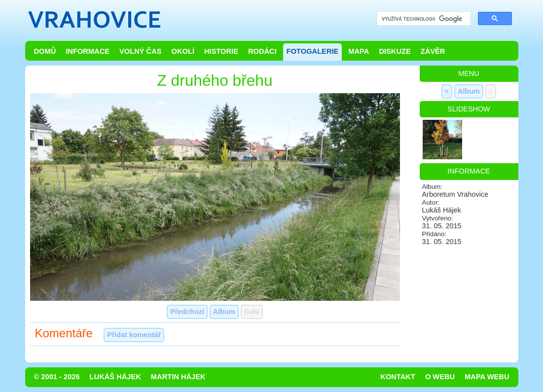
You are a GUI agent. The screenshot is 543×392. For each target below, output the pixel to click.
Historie (221, 51)
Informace (88, 51)
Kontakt (398, 377)
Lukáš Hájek (115, 377)
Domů (45, 51)
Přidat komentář (134, 335)
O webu (440, 377)
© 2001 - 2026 (57, 377)
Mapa (359, 51)
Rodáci (262, 51)
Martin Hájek (178, 377)
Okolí (183, 51)
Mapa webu (487, 377)
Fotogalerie (313, 51)
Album (224, 312)
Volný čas (141, 51)
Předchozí (187, 312)
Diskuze (395, 51)
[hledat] (423, 19)
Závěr (433, 51)
